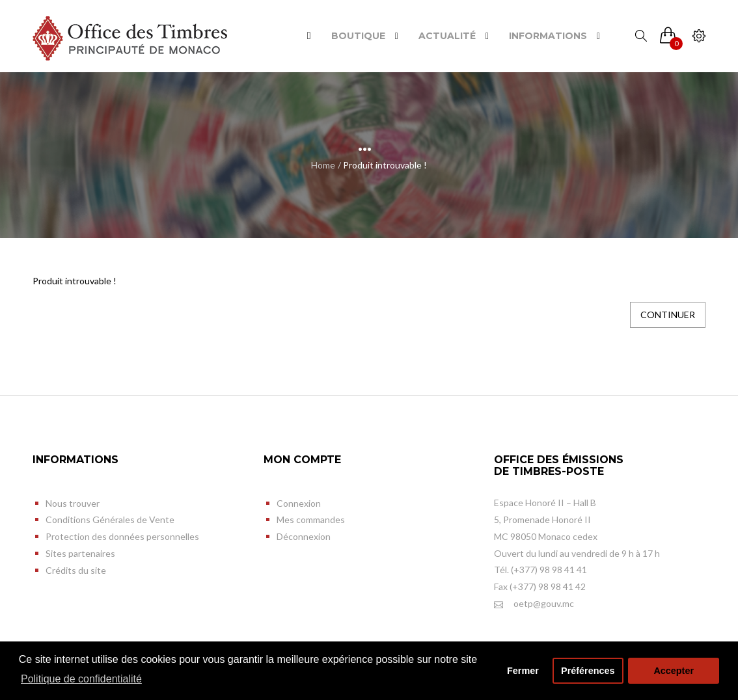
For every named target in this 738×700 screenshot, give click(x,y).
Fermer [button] (523, 671)
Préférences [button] (588, 671)
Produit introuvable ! (385, 165)
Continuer (668, 315)
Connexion (299, 503)
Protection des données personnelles (122, 536)
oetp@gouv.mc (534, 604)
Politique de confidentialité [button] (81, 679)
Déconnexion (304, 536)
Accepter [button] (674, 671)
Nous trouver (73, 503)
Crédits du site (76, 570)
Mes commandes (311, 519)
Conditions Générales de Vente (110, 519)
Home (323, 165)
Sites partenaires (80, 553)
